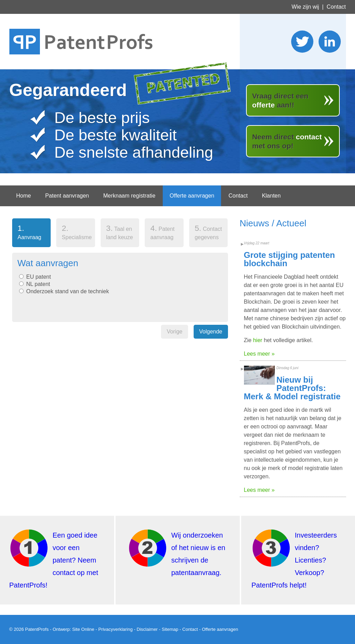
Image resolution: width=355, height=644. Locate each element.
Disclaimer (147, 629)
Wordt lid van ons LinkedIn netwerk (330, 42)
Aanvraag (27, 232)
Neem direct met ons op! (287, 141)
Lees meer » (259, 354)
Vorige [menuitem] (174, 332)
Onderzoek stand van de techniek (68, 291)
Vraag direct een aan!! (280, 100)
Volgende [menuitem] (211, 332)
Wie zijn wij (305, 7)
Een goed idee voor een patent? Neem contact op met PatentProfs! (54, 560)
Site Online (83, 629)
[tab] (32, 234)
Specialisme (77, 232)
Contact (336, 7)
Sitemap (170, 629)
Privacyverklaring (115, 629)
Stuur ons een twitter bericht (302, 42)
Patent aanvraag (162, 232)
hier (258, 340)
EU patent (39, 277)
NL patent (38, 284)
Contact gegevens (208, 232)
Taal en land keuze (120, 232)
